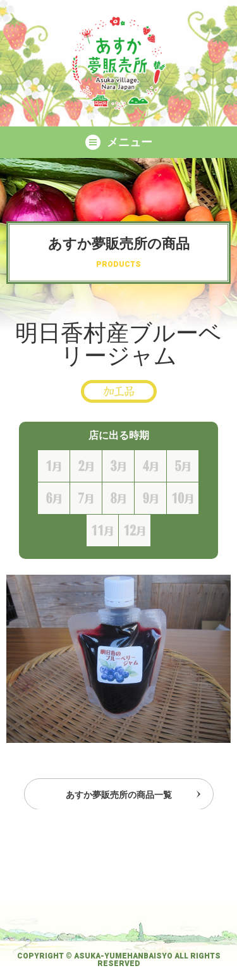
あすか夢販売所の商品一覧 (119, 797)
